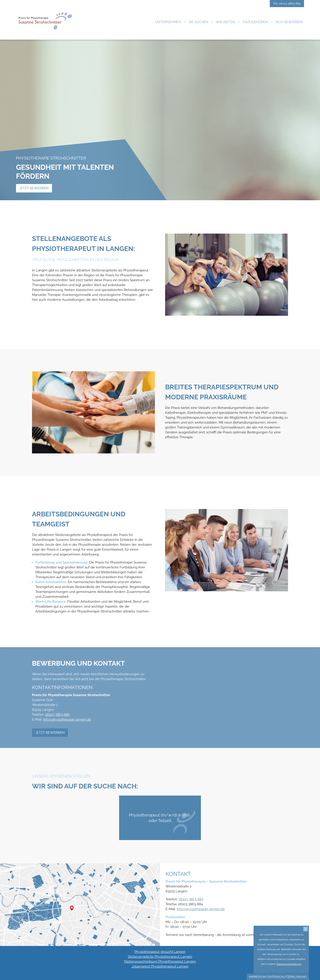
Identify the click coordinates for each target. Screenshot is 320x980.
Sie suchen (198, 22)
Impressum (257, 977)
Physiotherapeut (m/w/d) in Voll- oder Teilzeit (162, 822)
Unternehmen (168, 22)
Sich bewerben (289, 22)
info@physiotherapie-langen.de (67, 719)
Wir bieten (225, 22)
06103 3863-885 (57, 715)
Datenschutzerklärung (287, 977)
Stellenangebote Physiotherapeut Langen (160, 957)
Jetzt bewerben (34, 188)
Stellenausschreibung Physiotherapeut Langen (160, 962)
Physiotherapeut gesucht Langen (160, 952)
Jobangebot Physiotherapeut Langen (160, 966)
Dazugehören (255, 22)
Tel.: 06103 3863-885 (287, 3)
